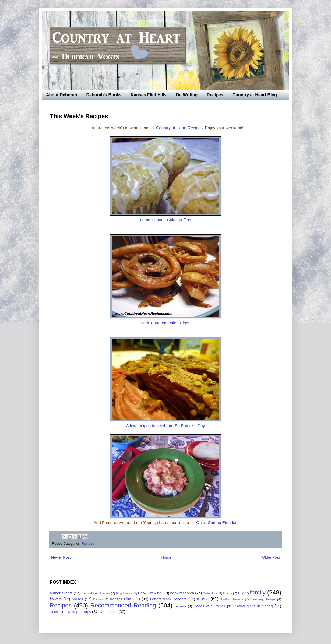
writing (55, 612)
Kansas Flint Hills (149, 95)
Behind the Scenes (96, 593)
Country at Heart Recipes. (180, 128)
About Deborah (62, 95)
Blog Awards (124, 593)
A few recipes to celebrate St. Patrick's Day (166, 426)
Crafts (228, 593)
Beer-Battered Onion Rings (166, 323)
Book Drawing (150, 593)
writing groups (79, 612)
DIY (241, 593)
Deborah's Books (104, 95)
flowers (56, 599)
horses (78, 599)
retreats (181, 606)
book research (182, 593)
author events (61, 593)
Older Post (271, 557)
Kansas (98, 599)
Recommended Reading (123, 605)
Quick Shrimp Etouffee (217, 522)
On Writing (187, 95)
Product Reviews (232, 599)
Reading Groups (263, 599)
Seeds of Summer (209, 606)
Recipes (215, 95)
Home (166, 557)
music (203, 599)
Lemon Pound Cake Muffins (165, 220)
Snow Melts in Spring (254, 606)
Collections (210, 593)
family (258, 592)
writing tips (109, 612)
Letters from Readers (168, 599)
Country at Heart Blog (255, 95)
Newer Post (61, 557)
